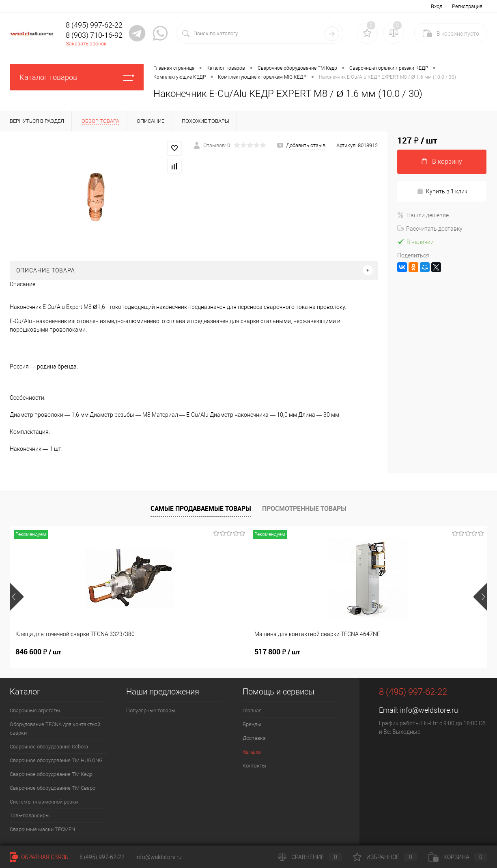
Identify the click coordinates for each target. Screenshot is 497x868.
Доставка (254, 738)
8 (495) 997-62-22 (102, 857)
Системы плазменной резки (44, 802)
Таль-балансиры (30, 815)
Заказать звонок (86, 44)
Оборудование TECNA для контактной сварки (55, 729)
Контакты (254, 766)
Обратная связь (39, 857)
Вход (437, 6)
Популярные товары (151, 710)
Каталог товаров (77, 77)
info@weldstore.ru (429, 710)
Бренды (252, 724)
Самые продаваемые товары (201, 508)
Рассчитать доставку (430, 229)
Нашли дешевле (423, 215)
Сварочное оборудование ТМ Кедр (51, 774)
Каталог (252, 752)
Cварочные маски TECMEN (42, 829)
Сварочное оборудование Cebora (49, 747)
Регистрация (467, 6)
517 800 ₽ (158, 652)
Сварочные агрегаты (35, 710)
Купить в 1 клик (442, 191)
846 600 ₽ (38, 652)
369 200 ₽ (397, 652)
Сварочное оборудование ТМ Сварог (54, 788)
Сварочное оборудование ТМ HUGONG (56, 760)
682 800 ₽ (277, 652)
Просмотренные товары (304, 508)
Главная (252, 710)
